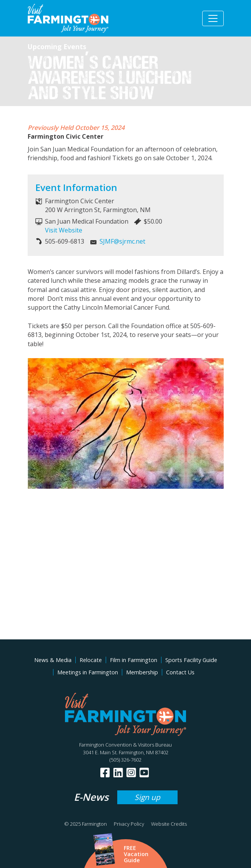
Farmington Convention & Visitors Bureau (125, 745)
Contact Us (180, 672)
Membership (142, 672)
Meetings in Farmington (88, 672)
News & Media (53, 660)
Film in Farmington (134, 660)
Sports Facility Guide (191, 660)
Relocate (91, 660)
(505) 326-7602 (125, 760)
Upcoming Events (57, 46)
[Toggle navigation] (213, 18)
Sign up (147, 797)
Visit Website (64, 230)
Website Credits (169, 824)
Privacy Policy (129, 824)
